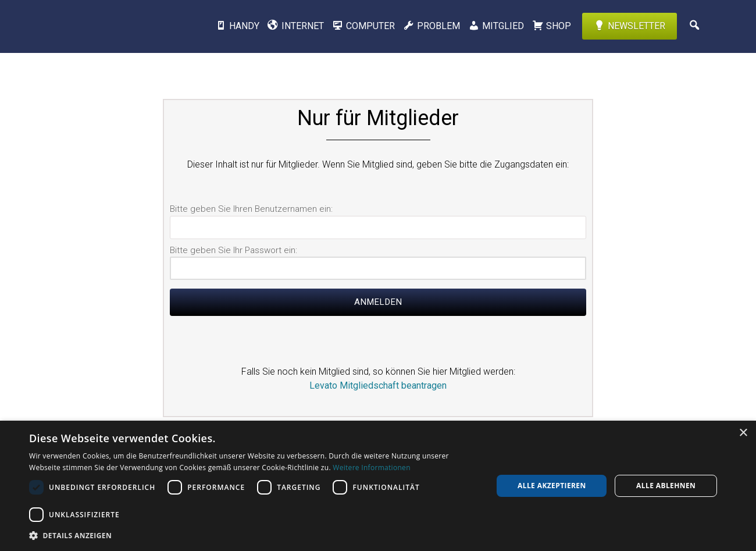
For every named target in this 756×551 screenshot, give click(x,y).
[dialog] (378, 486)
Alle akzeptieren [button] (552, 486)
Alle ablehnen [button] (666, 486)
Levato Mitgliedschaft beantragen (378, 385)
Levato (108, 26)
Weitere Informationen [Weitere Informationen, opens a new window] (372, 468)
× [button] (743, 433)
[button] (254, 535)
